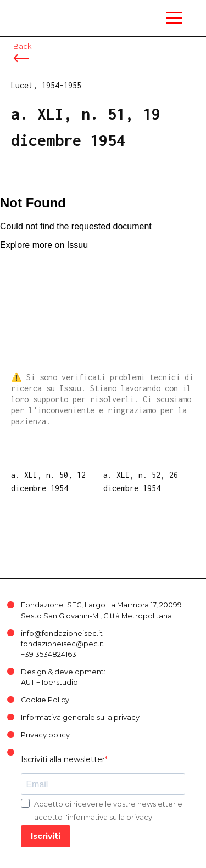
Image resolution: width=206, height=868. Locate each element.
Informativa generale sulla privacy (80, 717)
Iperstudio (60, 682)
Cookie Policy (45, 700)
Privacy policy (45, 735)
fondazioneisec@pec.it (62, 644)
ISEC (33, 11)
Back (22, 46)
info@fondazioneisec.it (62, 633)
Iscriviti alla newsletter (63, 759)
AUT (28, 682)
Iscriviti (46, 836)
